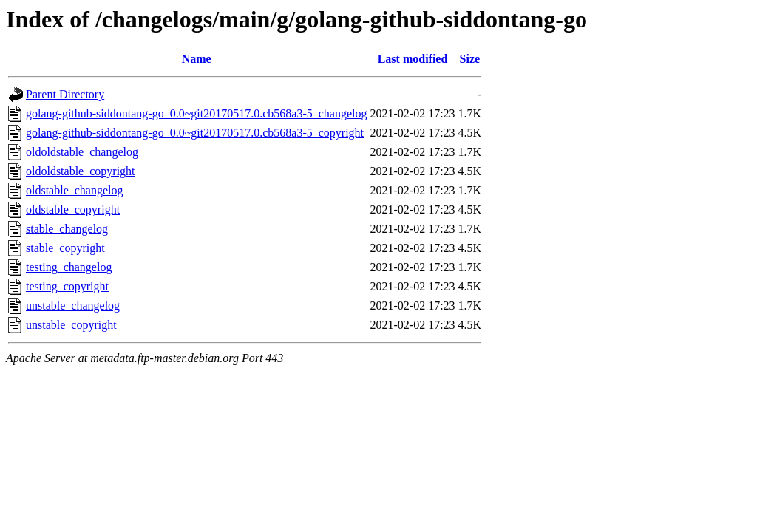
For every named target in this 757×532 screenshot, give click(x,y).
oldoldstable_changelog (82, 152)
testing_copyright (67, 286)
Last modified (413, 59)
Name (197, 59)
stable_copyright (65, 248)
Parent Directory (65, 94)
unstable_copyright (71, 325)
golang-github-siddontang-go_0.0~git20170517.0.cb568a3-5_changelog (196, 113)
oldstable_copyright (73, 209)
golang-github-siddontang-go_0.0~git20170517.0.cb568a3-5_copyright (195, 133)
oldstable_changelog (75, 190)
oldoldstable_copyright (81, 171)
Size (470, 59)
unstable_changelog (73, 306)
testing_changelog (69, 267)
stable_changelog (67, 229)
